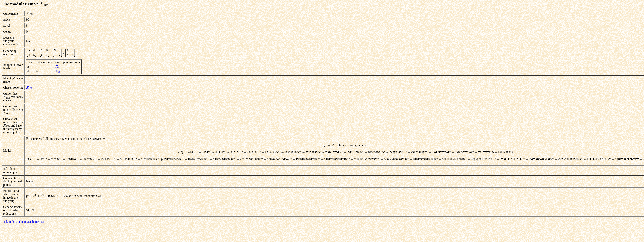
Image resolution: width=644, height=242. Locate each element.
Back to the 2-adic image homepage (23, 222)
